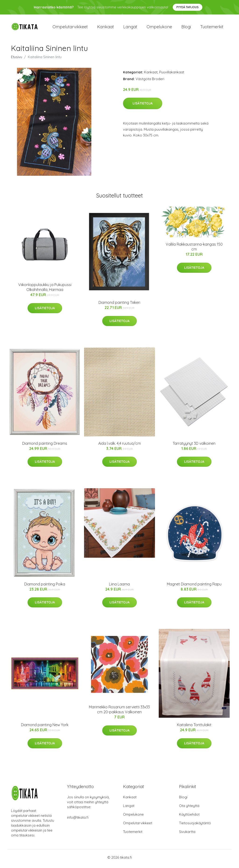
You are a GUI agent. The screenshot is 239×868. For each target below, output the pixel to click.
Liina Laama (119, 586)
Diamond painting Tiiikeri (119, 305)
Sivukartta (187, 834)
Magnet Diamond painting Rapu (194, 586)
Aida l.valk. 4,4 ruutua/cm (119, 446)
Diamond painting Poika (45, 586)
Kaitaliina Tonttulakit (194, 727)
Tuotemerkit (212, 28)
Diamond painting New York (45, 727)
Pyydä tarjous (188, 7)
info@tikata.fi (78, 820)
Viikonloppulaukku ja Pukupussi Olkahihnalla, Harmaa (45, 290)
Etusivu (17, 59)
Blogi (186, 28)
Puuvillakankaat (172, 74)
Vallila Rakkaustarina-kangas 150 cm (194, 249)
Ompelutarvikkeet (70, 28)
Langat (130, 28)
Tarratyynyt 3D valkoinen (194, 446)
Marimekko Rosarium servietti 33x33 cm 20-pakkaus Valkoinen (119, 712)
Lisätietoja (143, 106)
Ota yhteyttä (189, 808)
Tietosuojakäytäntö (195, 826)
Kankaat (105, 28)
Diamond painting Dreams (45, 446)
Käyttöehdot (189, 817)
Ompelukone (159, 28)
